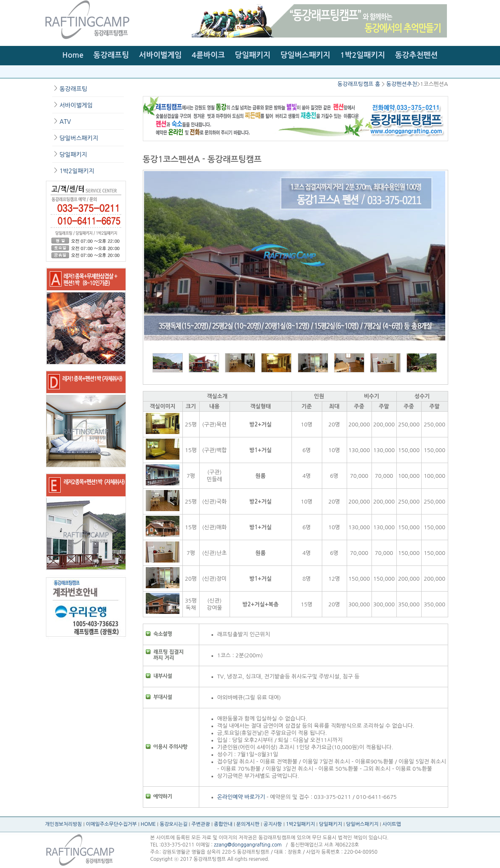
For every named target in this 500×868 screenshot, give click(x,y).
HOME (148, 824)
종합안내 (223, 824)
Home (73, 55)
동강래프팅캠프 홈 (359, 84)
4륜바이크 (208, 55)
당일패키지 (253, 55)
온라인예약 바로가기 (241, 797)
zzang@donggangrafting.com (248, 845)
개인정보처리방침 (64, 824)
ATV (65, 122)
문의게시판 (248, 824)
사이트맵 (392, 824)
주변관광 (201, 824)
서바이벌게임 (160, 55)
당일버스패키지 (305, 55)
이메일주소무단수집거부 (111, 824)
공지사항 (273, 824)
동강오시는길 (174, 824)
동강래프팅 (111, 55)
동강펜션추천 (402, 84)
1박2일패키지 (363, 55)
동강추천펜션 (417, 55)
